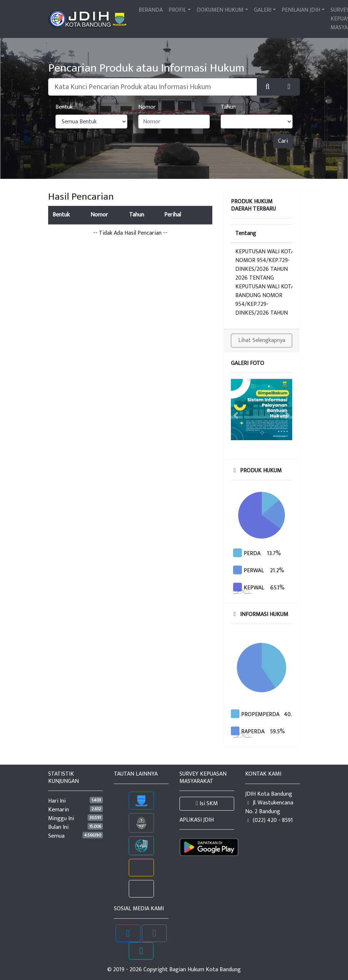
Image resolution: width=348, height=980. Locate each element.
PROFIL (177, 10)
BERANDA (151, 10)
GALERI (263, 10)
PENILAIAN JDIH (301, 10)
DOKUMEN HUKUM (220, 10)
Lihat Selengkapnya (262, 340)
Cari (283, 141)
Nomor (147, 107)
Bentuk (64, 107)
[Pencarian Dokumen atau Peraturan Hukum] (153, 87)
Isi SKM (207, 804)
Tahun (228, 107)
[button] (289, 87)
